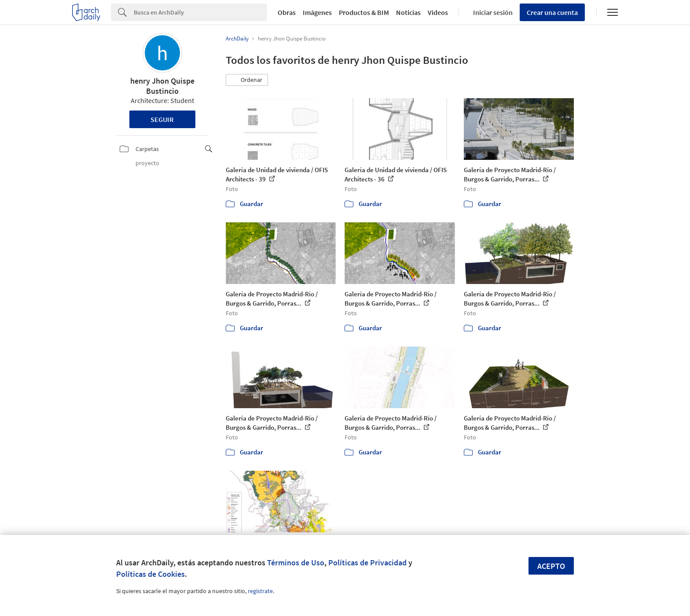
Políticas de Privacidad (367, 563)
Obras (287, 12)
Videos (438, 12)
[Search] (200, 12)
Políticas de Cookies (150, 574)
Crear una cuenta (552, 12)
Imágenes (317, 12)
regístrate (260, 591)
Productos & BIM (364, 12)
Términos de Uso (296, 563)
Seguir (162, 119)
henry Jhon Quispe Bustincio (162, 86)
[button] (247, 80)
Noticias (408, 12)
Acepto (551, 566)
